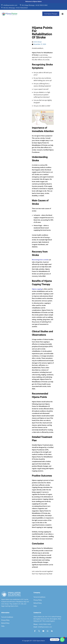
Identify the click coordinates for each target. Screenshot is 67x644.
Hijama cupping (37, 289)
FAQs (35, 606)
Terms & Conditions (39, 597)
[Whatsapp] (62, 640)
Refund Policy (38, 603)
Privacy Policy (38, 600)
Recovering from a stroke (40, 260)
